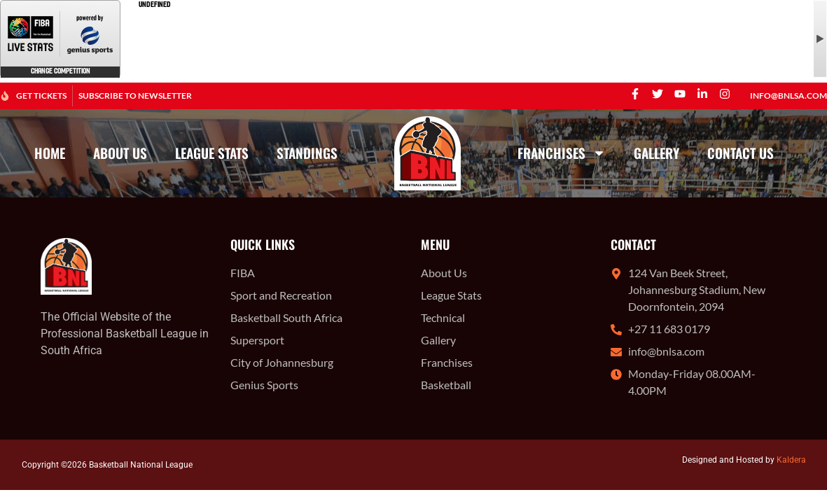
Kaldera (791, 460)
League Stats (212, 153)
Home (50, 153)
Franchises (562, 153)
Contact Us (741, 153)
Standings (307, 153)
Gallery (656, 153)
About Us (120, 153)
